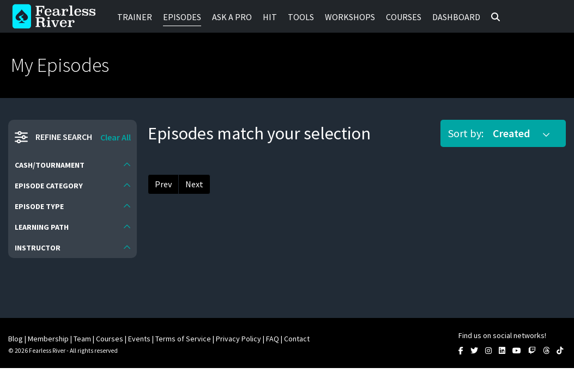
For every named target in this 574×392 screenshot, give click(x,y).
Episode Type (39, 206)
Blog (16, 339)
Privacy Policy (238, 339)
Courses (404, 17)
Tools (301, 17)
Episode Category (49, 186)
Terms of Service (183, 339)
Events (139, 339)
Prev (163, 184)
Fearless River (57, 16)
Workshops (350, 17)
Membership (48, 339)
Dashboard (456, 17)
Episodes (182, 17)
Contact (297, 339)
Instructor (38, 248)
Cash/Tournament (50, 165)
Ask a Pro (232, 17)
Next (194, 184)
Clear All (116, 137)
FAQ (273, 339)
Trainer (135, 17)
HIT (270, 17)
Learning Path (42, 227)
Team (82, 339)
